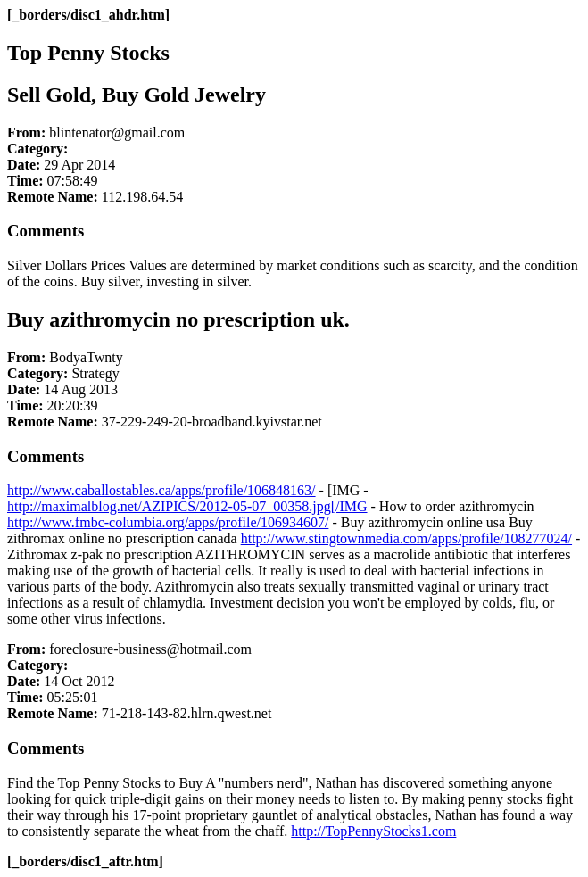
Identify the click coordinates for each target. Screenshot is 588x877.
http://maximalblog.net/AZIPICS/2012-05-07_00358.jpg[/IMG (187, 506)
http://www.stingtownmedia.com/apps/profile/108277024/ (406, 538)
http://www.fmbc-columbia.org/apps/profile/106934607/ (168, 522)
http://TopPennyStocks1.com (373, 831)
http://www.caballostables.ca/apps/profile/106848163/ (161, 490)
